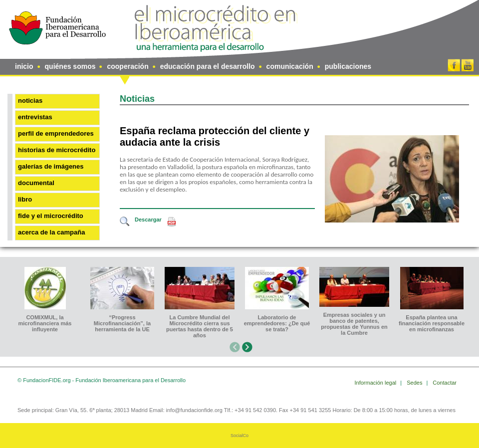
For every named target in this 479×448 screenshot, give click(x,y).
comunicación (290, 66)
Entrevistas (35, 117)
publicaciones (348, 66)
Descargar (148, 220)
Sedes (415, 383)
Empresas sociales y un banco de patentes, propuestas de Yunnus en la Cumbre (354, 324)
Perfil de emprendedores (56, 133)
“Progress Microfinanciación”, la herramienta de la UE (122, 323)
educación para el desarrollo (208, 66)
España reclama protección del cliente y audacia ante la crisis (215, 136)
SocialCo (239, 436)
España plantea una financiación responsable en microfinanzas (432, 323)
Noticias (30, 101)
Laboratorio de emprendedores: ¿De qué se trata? (277, 323)
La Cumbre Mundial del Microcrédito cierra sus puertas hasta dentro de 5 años (200, 326)
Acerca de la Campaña (51, 232)
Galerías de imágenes (51, 166)
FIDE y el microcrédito (51, 216)
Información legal (376, 383)
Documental (36, 183)
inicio (24, 66)
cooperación (127, 66)
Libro (25, 199)
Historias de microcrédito (57, 150)
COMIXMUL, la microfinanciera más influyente (45, 323)
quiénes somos (70, 66)
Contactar (445, 383)
